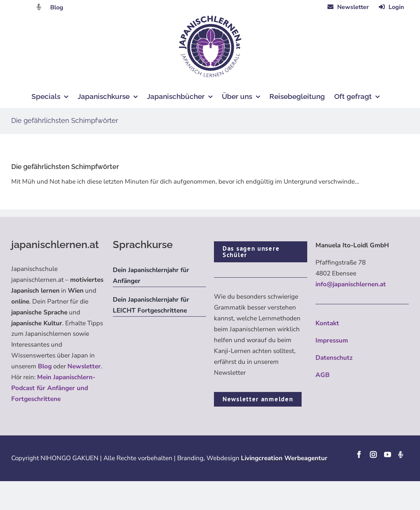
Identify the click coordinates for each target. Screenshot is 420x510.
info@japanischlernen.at (351, 284)
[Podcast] (401, 455)
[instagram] (373, 455)
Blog (57, 7)
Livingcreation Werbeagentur (284, 458)
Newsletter (84, 366)
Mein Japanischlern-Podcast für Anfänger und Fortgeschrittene (53, 388)
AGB (323, 375)
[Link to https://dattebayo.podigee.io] (39, 7)
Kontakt (327, 323)
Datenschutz (334, 358)
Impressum (332, 340)
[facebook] (359, 455)
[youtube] (387, 455)
